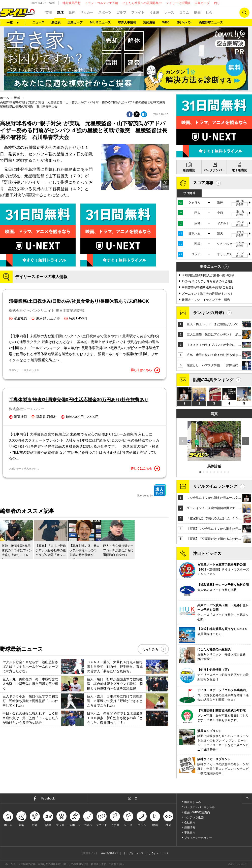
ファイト (138, 12)
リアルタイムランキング (215, 486)
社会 (209, 12)
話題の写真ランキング (213, 380)
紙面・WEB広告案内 (197, 812)
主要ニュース (210, 266)
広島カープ (202, 3)
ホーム (5, 98)
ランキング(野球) (209, 313)
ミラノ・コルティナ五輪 (102, 3)
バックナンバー (214, 170)
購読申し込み (193, 802)
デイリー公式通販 (178, 3)
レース (169, 12)
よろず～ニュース (159, 853)
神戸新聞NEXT (110, 853)
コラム (184, 12)
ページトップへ (247, 798)
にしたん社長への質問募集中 (142, 3)
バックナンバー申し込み (199, 807)
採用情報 (190, 827)
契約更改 (149, 22)
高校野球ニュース (211, 22)
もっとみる (150, 649)
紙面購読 (189, 170)
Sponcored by (152, 490)
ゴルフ (121, 12)
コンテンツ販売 (194, 817)
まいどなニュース (133, 853)
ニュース (38, 22)
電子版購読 (239, 170)
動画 (197, 12)
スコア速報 (203, 183)
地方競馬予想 (72, 3)
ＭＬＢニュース (100, 22)
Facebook (48, 798)
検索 (244, 13)
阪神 (72, 12)
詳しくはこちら (145, 370)
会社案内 (190, 822)
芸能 (49, 12)
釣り (217, 3)
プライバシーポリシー (198, 838)
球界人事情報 (127, 22)
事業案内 (190, 832)
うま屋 (154, 12)
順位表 (56, 22)
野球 (60, 12)
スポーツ (105, 12)
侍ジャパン (184, 22)
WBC (166, 22)
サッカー (87, 12)
